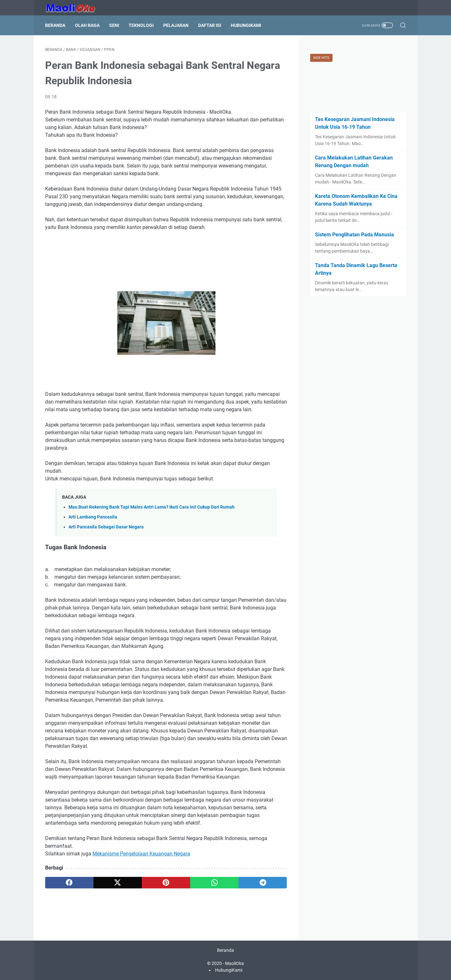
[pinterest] (166, 883)
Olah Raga (87, 25)
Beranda (55, 25)
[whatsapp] (214, 883)
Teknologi (141, 25)
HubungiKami (246, 25)
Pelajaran (176, 25)
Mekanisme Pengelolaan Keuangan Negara (141, 854)
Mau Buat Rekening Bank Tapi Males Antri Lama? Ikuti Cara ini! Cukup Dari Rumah (152, 507)
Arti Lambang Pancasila (93, 517)
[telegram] (263, 883)
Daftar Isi (210, 25)
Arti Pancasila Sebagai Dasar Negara (106, 527)
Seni (114, 25)
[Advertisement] (166, 255)
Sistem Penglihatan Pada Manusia (354, 235)
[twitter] (118, 883)
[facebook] (69, 883)
